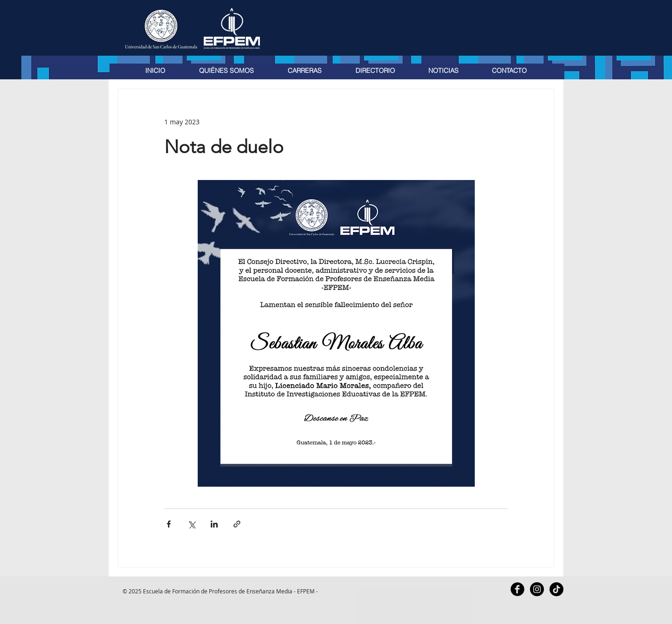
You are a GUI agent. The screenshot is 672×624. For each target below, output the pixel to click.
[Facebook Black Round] (517, 589)
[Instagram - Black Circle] (537, 589)
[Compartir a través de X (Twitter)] (191, 524)
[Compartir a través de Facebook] (169, 524)
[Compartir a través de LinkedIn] (214, 524)
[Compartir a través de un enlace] (237, 524)
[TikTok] (556, 589)
